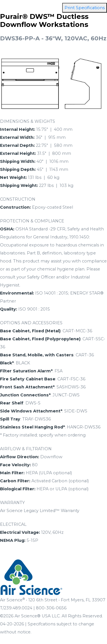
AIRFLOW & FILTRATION (26, 449)
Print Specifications (85, 8)
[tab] (53, 121)
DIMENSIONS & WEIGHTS (28, 121)
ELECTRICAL (13, 524)
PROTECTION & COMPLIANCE (32, 221)
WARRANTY (12, 503)
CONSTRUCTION (18, 199)
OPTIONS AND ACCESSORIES (31, 323)
